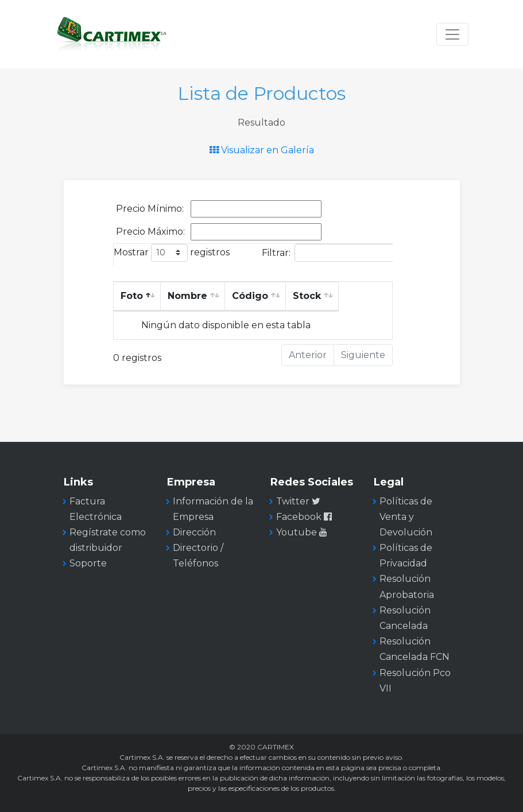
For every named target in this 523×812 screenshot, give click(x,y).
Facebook (305, 517)
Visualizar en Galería (262, 150)
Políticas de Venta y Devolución (406, 517)
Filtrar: (340, 253)
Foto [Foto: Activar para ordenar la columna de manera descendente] (132, 296)
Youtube (303, 532)
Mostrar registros (172, 253)
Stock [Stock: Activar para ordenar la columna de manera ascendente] (307, 296)
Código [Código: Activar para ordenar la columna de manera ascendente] (250, 296)
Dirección (194, 532)
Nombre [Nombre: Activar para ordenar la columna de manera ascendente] (187, 296)
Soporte (88, 563)
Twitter (298, 501)
